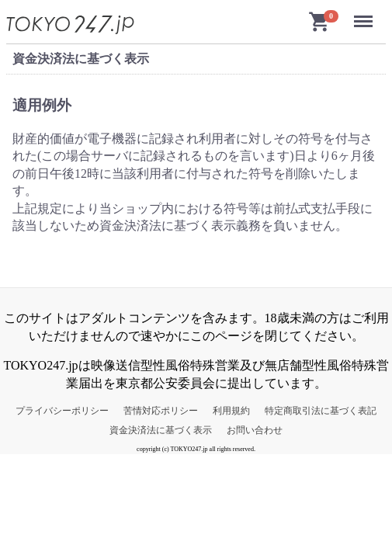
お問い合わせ (255, 430)
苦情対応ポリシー (161, 411)
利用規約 (231, 411)
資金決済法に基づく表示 (161, 430)
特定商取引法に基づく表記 (321, 411)
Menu (366, 15)
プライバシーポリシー (62, 411)
